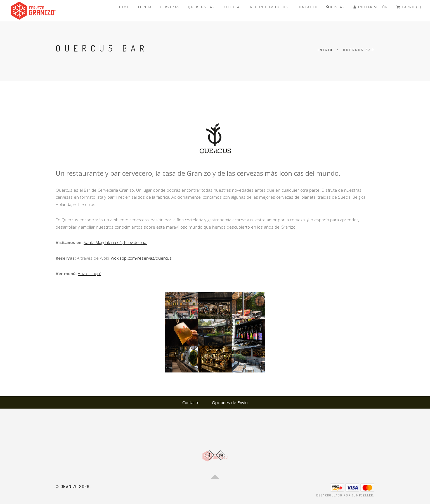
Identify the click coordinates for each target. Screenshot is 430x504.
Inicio (325, 50)
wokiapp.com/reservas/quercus (141, 258)
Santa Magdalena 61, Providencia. (115, 242)
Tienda (145, 7)
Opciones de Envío (230, 402)
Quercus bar (201, 7)
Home (123, 7)
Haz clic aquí (89, 273)
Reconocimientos (269, 7)
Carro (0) (409, 7)
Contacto (307, 7)
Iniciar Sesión (371, 7)
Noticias (233, 7)
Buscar (336, 7)
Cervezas (170, 7)
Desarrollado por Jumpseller (345, 495)
